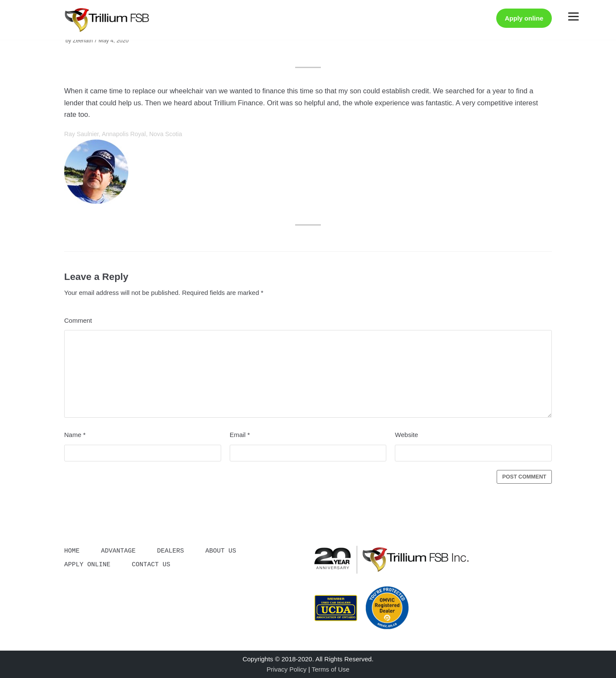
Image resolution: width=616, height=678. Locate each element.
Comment (78, 320)
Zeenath (83, 40)
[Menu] (573, 16)
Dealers (170, 550)
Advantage (118, 550)
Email (240, 435)
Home (72, 550)
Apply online (524, 18)
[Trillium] (107, 20)
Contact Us (151, 563)
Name (75, 435)
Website (406, 435)
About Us (221, 550)
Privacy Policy (286, 669)
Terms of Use (330, 669)
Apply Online (87, 563)
